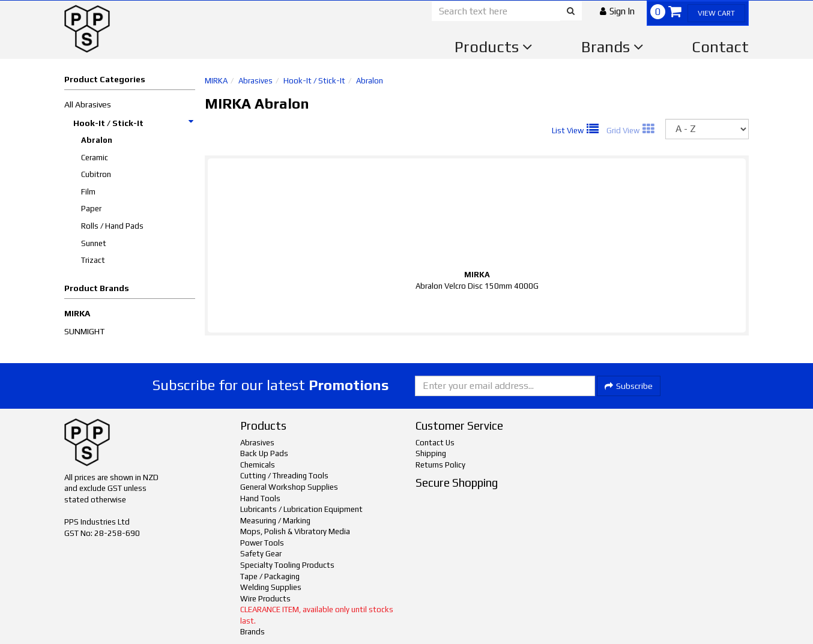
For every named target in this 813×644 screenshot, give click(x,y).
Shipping (431, 453)
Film (88, 192)
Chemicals (258, 465)
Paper (91, 209)
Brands (612, 47)
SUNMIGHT (84, 331)
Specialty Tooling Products (287, 565)
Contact (720, 47)
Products (494, 47)
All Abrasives (88, 104)
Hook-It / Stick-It (134, 123)
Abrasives (255, 81)
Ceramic (95, 158)
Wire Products (265, 599)
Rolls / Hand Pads (112, 226)
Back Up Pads (264, 453)
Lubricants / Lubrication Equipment (301, 509)
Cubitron (96, 174)
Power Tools (262, 543)
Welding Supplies (271, 587)
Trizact (93, 260)
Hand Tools (260, 498)
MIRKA (77, 313)
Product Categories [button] (105, 79)
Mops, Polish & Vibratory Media (295, 531)
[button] (617, 11)
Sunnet (94, 243)
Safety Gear (261, 554)
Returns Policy (440, 465)
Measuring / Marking (275, 521)
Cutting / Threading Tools (284, 476)
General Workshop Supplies (289, 487)
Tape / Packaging (270, 576)
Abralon (97, 140)
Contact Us (435, 443)
